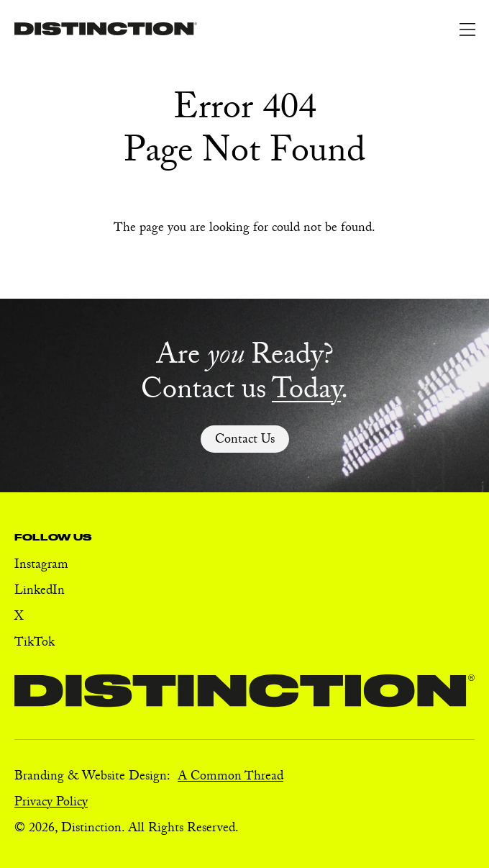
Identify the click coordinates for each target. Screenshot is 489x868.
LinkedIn (40, 592)
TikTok (35, 644)
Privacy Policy (51, 804)
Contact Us (245, 441)
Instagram (41, 566)
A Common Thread (230, 778)
